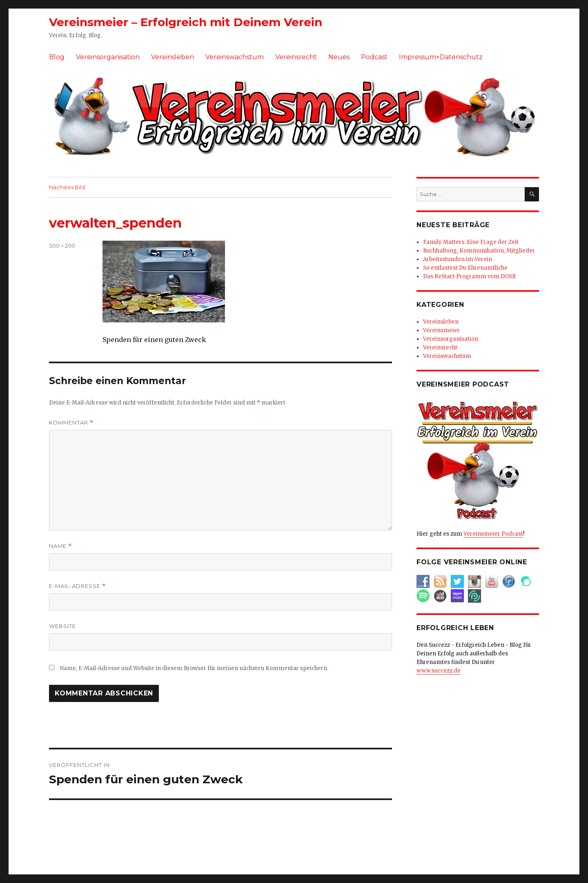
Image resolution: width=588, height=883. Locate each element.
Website (62, 626)
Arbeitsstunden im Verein (458, 259)
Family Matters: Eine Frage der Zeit (471, 242)
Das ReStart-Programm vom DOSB (469, 276)
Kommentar (71, 423)
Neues (339, 57)
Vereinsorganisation (108, 57)
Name (60, 546)
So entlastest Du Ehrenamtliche (465, 268)
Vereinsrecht (296, 57)
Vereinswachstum (235, 57)
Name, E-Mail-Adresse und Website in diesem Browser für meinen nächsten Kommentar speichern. (194, 668)
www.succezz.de (439, 671)
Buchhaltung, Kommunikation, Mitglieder (479, 251)
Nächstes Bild (67, 187)
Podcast (374, 57)
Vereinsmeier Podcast (493, 534)
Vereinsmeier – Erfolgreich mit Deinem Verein (186, 22)
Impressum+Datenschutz (441, 57)
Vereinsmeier (441, 330)
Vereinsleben (173, 57)
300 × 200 (62, 246)
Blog (57, 57)
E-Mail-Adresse (77, 586)
